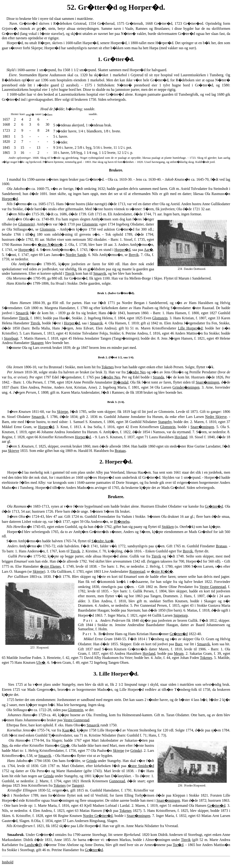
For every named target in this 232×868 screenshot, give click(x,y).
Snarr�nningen (207, 382)
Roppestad (137, 571)
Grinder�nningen (186, 387)
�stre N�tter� (50, 245)
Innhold (8, 862)
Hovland (181, 437)
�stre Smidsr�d (141, 766)
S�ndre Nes (136, 372)
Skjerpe (63, 412)
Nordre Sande (76, 255)
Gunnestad (117, 781)
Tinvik (70, 273)
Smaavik (100, 273)
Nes (5, 745)
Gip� (65, 745)
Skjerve (13, 451)
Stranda (158, 377)
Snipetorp (181, 615)
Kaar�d (69, 730)
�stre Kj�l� (162, 571)
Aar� (149, 250)
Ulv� (41, 662)
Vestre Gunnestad (213, 587)
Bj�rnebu (122, 522)
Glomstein (26, 224)
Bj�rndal (121, 382)
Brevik (134, 255)
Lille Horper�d (190, 328)
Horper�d (10, 199)
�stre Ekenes (50, 566)
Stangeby (165, 422)
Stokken (168, 527)
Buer (178, 644)
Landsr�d (32, 845)
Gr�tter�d (214, 506)
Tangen (77, 785)
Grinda (135, 751)
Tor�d (178, 845)
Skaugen (37, 343)
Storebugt (11, 338)
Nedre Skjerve (216, 417)
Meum (179, 653)
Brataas (120, 451)
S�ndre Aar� (103, 541)
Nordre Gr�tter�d (98, 816)
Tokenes (108, 367)
